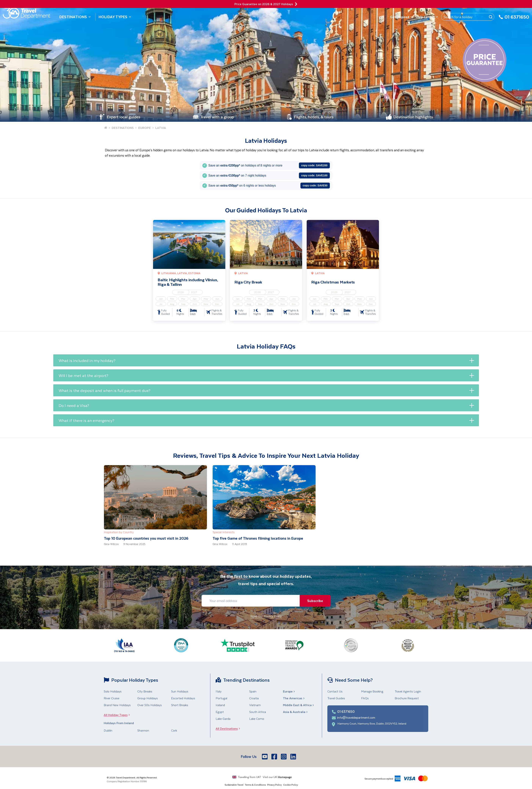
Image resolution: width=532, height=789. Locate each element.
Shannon (143, 730)
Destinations (75, 17)
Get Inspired (402, 17)
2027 (194, 292)
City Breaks (145, 691)
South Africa (258, 712)
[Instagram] (284, 757)
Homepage (285, 777)
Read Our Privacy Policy (266, 616)
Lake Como (257, 719)
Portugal (221, 698)
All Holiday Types (118, 715)
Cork (174, 730)
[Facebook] (275, 757)
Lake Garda (223, 719)
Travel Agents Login (408, 691)
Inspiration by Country (119, 532)
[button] (266, 360)
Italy (219, 691)
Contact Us (335, 691)
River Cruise (112, 698)
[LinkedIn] (294, 757)
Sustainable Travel (234, 785)
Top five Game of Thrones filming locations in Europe (258, 538)
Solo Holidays (113, 691)
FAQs (365, 698)
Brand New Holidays (117, 705)
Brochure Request (407, 698)
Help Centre (427, 17)
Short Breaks (180, 705)
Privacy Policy (274, 785)
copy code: (314, 165)
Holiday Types (115, 17)
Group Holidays (148, 698)
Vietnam (255, 705)
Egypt (220, 712)
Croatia (254, 698)
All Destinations (229, 728)
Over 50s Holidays (150, 705)
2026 (181, 292)
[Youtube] (265, 757)
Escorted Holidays (183, 698)
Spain (253, 691)
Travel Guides (336, 698)
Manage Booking (372, 691)
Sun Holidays (180, 691)
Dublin (108, 730)
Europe (289, 691)
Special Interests (224, 532)
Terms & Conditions (255, 785)
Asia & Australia (296, 712)
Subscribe (314, 601)
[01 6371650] (514, 19)
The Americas (294, 698)
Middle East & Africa (299, 705)
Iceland (220, 705)
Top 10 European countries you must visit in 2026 (146, 538)
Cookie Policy (290, 785)
